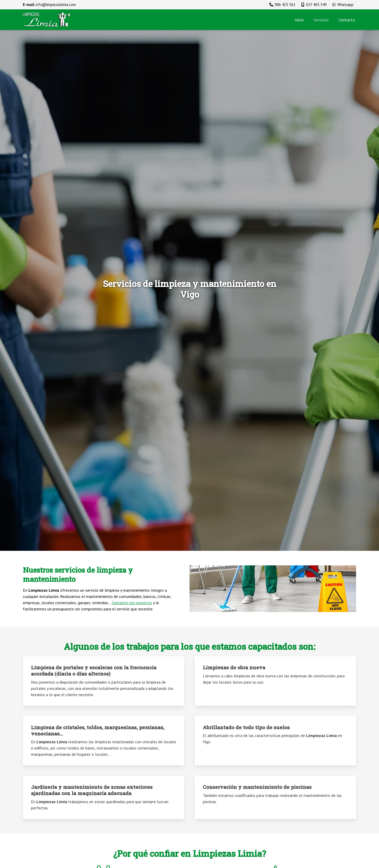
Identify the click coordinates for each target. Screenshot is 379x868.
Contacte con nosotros (132, 603)
